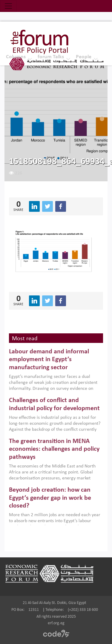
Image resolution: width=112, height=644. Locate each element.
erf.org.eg (56, 623)
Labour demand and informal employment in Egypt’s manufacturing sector (49, 360)
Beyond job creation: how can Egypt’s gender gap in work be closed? (50, 498)
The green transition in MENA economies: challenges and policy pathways (54, 449)
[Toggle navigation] (8, 6)
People (84, 57)
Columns (16, 57)
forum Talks (51, 57)
